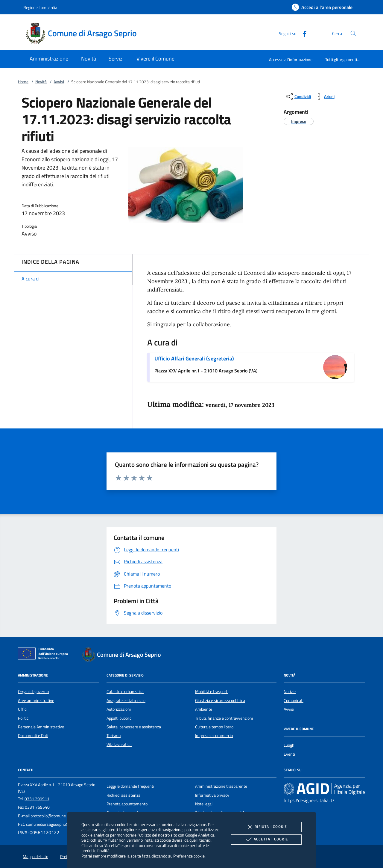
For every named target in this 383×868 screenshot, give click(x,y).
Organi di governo (33, 692)
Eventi (289, 754)
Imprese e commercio (214, 736)
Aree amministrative (36, 701)
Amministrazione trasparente (221, 786)
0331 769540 (37, 807)
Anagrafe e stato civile (126, 701)
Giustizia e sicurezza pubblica (220, 701)
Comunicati (294, 701)
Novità (41, 82)
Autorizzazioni (119, 709)
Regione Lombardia (40, 7)
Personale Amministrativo (41, 727)
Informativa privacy (212, 795)
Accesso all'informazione (291, 59)
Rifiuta (266, 827)
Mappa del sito (35, 857)
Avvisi (59, 82)
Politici (24, 718)
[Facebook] (302, 33)
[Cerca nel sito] (353, 33)
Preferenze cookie (189, 856)
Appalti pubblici (119, 718)
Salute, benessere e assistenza (134, 727)
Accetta (266, 840)
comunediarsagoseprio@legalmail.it (57, 824)
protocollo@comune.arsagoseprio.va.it (64, 816)
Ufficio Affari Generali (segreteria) (194, 358)
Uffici (23, 709)
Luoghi (289, 745)
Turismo (114, 736)
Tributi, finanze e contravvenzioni (224, 718)
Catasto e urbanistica (125, 692)
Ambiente (204, 709)
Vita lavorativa (119, 745)
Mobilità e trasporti (212, 692)
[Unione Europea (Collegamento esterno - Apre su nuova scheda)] (45, 655)
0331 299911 (37, 799)
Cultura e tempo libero (214, 727)
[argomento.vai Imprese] (299, 121)
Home (23, 82)
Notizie (290, 692)
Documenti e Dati (33, 736)
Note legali (204, 804)
